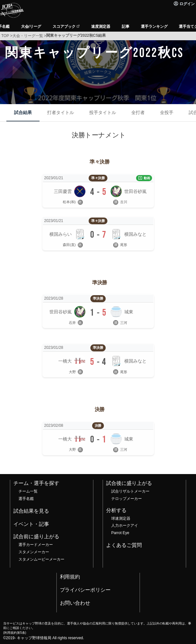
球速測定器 (121, 518)
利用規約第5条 (15, 633)
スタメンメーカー (34, 552)
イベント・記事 (31, 524)
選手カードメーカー (36, 545)
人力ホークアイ (125, 525)
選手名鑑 (26, 499)
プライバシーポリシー (85, 590)
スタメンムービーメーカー (41, 559)
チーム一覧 (28, 491)
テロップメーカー (127, 499)
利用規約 (70, 577)
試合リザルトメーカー (130, 491)
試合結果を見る (31, 511)
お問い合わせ (75, 603)
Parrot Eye (120, 533)
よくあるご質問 (124, 545)
